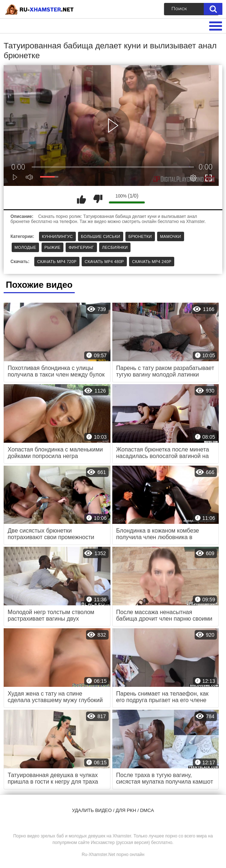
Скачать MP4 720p (57, 262)
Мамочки (171, 236)
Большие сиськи (101, 236)
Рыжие (52, 247)
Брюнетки (140, 236)
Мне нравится (81, 199)
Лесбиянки (115, 247)
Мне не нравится (98, 199)
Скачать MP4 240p (152, 262)
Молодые (26, 247)
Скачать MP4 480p (104, 262)
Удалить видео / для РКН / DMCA (113, 810)
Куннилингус (57, 236)
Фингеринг (81, 247)
